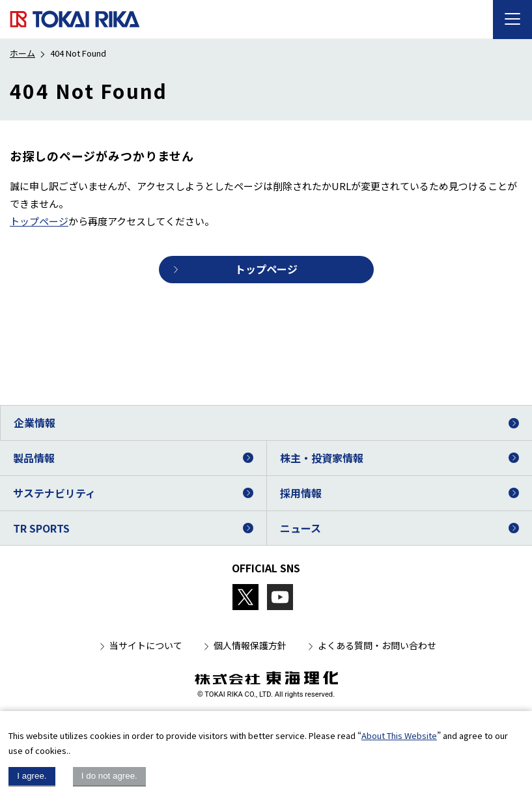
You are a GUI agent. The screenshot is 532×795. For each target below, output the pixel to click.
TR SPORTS (41, 528)
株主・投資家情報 (322, 458)
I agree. (32, 776)
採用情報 (301, 493)
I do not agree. (109, 776)
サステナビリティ (54, 493)
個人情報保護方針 (250, 645)
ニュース (301, 528)
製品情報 (34, 458)
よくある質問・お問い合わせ (377, 645)
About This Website (399, 735)
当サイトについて (146, 645)
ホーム (22, 53)
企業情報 (35, 423)
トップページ (39, 221)
